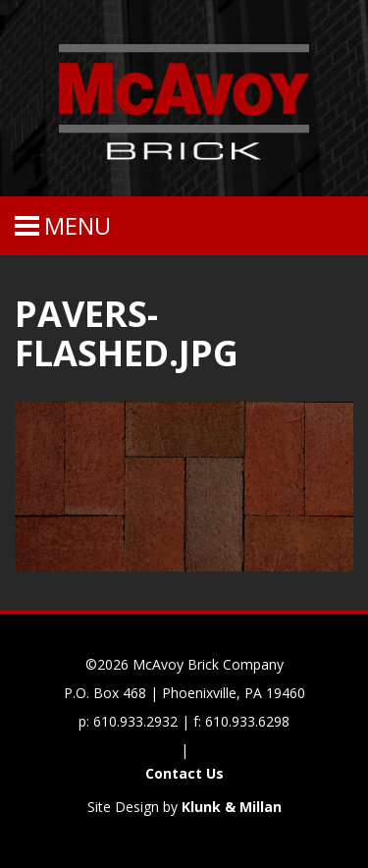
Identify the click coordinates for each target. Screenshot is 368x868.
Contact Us (184, 773)
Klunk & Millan (232, 807)
